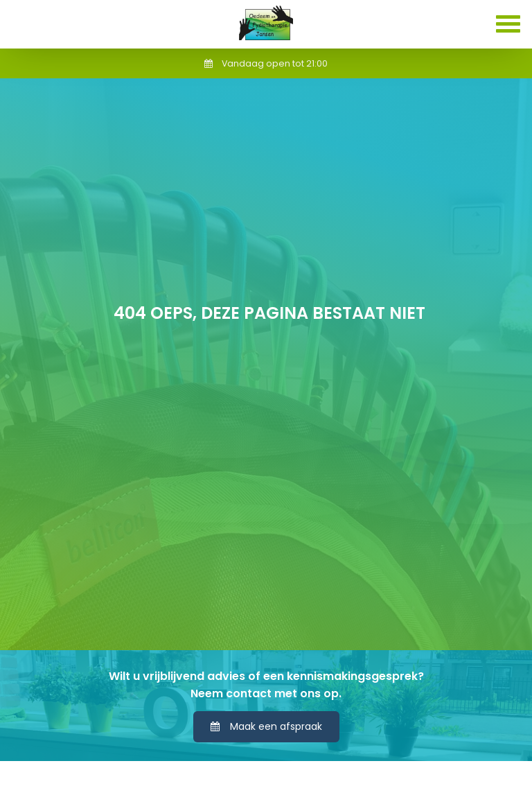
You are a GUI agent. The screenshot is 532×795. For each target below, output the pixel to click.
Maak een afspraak (266, 726)
